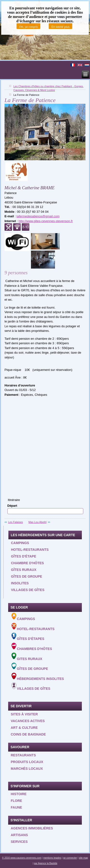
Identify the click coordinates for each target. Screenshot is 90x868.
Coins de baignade (28, 734)
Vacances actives (28, 721)
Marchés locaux (27, 769)
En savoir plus (60, 27)
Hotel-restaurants (30, 550)
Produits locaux (27, 762)
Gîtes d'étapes (28, 637)
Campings (20, 543)
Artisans (19, 835)
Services (19, 842)
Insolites (20, 583)
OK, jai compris (28, 27)
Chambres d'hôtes (32, 647)
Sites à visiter (24, 714)
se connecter (70, 858)
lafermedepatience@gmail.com (38, 216)
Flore (16, 801)
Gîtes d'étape (24, 556)
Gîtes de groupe (27, 576)
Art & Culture (24, 728)
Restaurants (23, 755)
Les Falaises (16, 522)
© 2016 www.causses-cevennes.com (22, 858)
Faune (16, 807)
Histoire (19, 794)
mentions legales (52, 858)
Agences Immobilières (32, 828)
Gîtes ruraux (24, 570)
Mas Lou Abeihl (38, 522)
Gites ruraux (27, 657)
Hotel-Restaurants (33, 627)
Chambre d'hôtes (27, 563)
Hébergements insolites (38, 677)
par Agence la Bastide (46, 863)
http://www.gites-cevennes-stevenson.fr (46, 221)
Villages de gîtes (28, 590)
